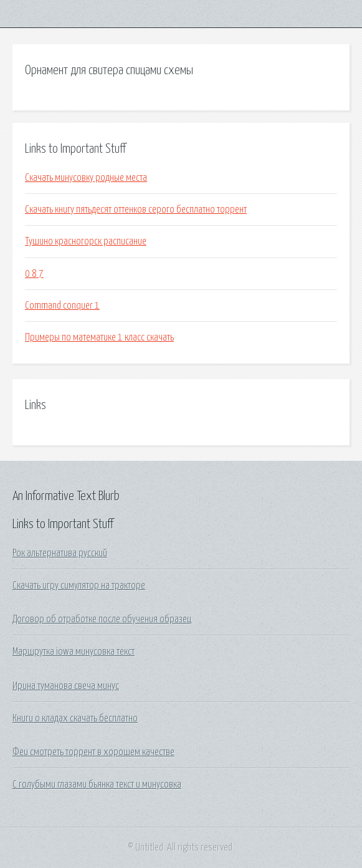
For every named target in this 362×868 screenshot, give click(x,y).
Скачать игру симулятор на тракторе (79, 586)
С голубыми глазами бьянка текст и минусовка (97, 784)
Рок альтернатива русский (60, 553)
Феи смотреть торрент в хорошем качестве (93, 752)
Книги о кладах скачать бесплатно (75, 718)
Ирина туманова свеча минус (66, 686)
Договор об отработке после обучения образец (102, 619)
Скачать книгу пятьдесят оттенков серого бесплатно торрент (136, 210)
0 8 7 (34, 274)
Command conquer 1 (62, 306)
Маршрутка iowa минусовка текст (74, 652)
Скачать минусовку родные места (86, 178)
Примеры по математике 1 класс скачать (99, 337)
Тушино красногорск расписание (86, 241)
